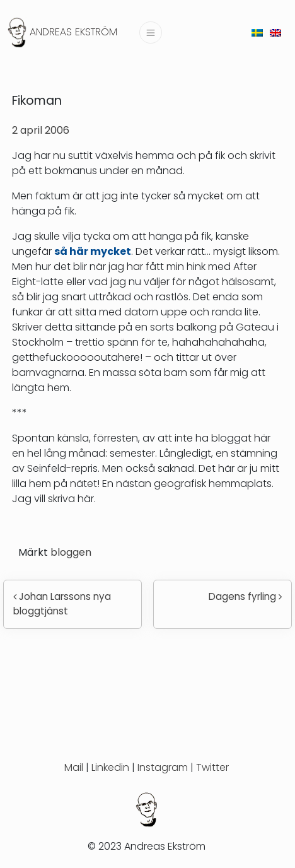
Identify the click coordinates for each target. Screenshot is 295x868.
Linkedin (110, 767)
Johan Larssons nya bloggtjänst (62, 604)
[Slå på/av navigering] (151, 32)
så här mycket (93, 251)
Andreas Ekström (73, 32)
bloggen (71, 552)
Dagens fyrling (245, 596)
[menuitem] (257, 32)
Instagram (163, 767)
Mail (74, 767)
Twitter (212, 767)
